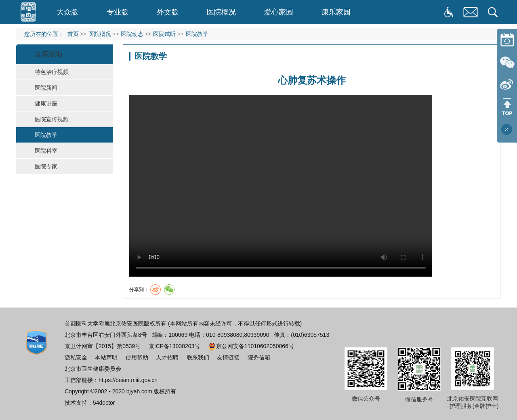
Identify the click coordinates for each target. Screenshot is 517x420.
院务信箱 (259, 357)
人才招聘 (167, 357)
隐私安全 (76, 357)
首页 (73, 34)
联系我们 (198, 357)
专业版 (118, 12)
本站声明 (106, 357)
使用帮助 (137, 357)
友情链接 (228, 357)
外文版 (168, 12)
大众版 (67, 12)
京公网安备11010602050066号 (251, 346)
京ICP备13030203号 (174, 346)
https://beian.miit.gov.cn (128, 380)
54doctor (104, 403)
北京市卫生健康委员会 (93, 369)
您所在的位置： (46, 34)
